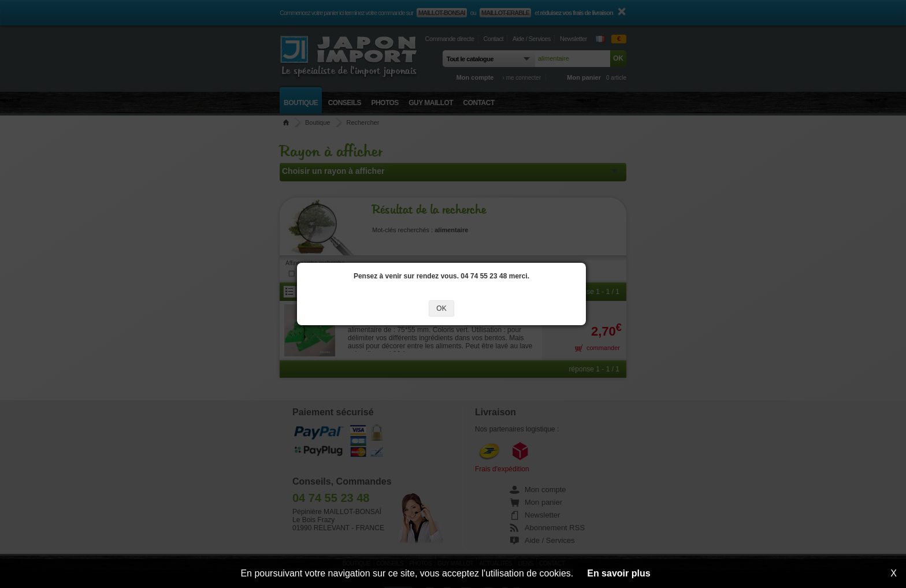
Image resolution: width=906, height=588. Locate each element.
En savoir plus (619, 573)
